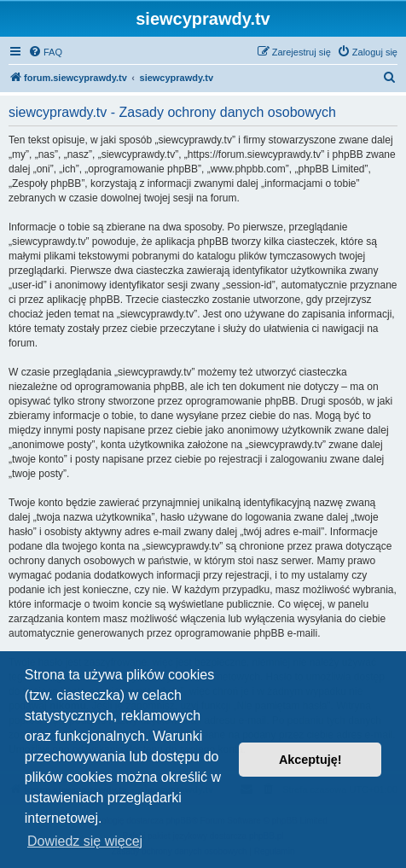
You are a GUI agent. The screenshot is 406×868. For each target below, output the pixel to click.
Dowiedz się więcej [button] (85, 841)
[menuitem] (45, 52)
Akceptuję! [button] (310, 760)
